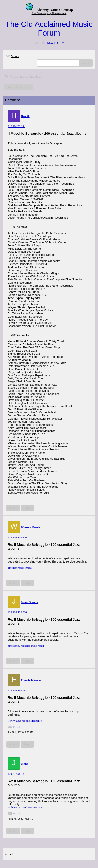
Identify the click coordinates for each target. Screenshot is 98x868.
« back (10, 854)
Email (17, 727)
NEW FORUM (56, 43)
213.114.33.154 (16, 126)
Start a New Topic (19, 87)
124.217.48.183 (17, 774)
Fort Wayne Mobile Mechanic (25, 721)
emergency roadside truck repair (26, 646)
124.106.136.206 (17, 537)
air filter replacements (20, 568)
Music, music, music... (22, 76)
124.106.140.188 (17, 690)
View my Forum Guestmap (55, 10)
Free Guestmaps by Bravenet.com (49, 13)
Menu (12, 56)
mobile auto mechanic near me (25, 807)
